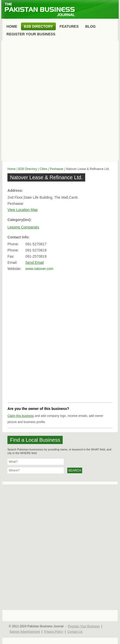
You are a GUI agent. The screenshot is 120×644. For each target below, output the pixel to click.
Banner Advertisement (25, 632)
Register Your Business (84, 626)
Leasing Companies (23, 227)
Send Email (35, 263)
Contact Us (75, 632)
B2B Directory (28, 169)
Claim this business (21, 416)
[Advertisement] (60, 101)
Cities (43, 169)
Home (12, 169)
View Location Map (23, 210)
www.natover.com (39, 269)
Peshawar (57, 169)
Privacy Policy (54, 632)
